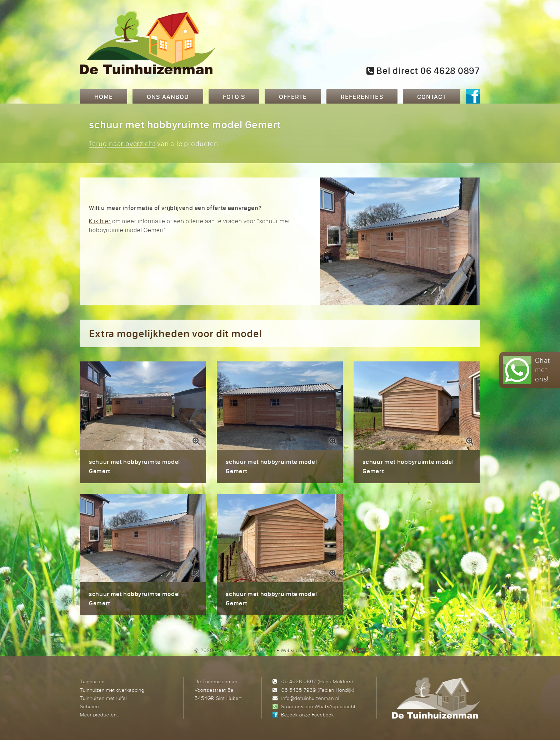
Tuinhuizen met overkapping (112, 690)
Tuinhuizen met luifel (103, 698)
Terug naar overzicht (122, 143)
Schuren (89, 706)
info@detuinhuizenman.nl (310, 698)
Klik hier (100, 221)
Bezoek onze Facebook (307, 714)
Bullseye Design (331, 650)
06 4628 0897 (299, 681)
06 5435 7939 (299, 690)
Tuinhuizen (92, 681)
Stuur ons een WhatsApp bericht (318, 706)
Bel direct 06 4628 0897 (423, 71)
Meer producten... (101, 714)
